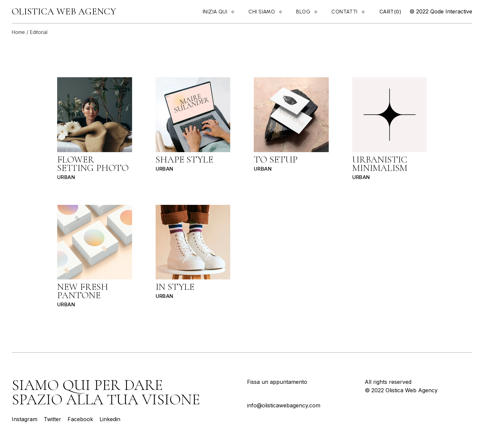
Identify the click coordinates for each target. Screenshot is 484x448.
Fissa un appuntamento (277, 382)
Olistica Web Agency (64, 11)
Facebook (80, 419)
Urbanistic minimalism (380, 164)
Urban (66, 177)
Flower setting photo (93, 164)
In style (175, 287)
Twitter (52, 419)
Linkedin (110, 419)
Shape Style (184, 160)
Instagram (25, 419)
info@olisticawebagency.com (284, 405)
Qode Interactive (450, 11)
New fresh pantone (83, 291)
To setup (276, 160)
